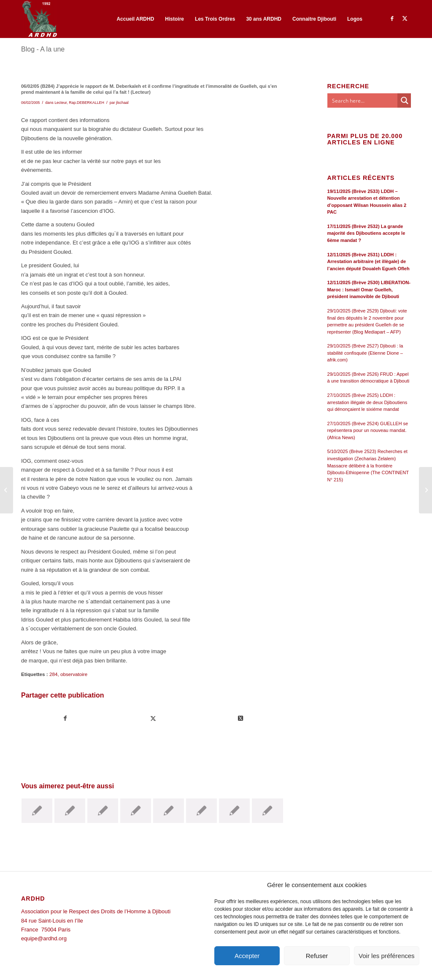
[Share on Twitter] (241, 718)
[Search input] (363, 100)
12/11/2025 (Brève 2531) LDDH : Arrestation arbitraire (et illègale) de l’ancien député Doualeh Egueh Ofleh (369, 262)
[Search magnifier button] (405, 100)
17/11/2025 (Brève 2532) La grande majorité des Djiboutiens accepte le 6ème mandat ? (366, 233)
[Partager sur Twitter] (153, 718)
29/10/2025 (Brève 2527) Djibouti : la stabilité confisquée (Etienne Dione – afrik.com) (365, 353)
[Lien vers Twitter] (405, 19)
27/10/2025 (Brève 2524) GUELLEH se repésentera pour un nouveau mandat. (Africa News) (368, 430)
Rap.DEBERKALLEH (86, 103)
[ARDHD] (39, 19)
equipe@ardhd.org (44, 938)
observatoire (74, 674)
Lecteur (61, 103)
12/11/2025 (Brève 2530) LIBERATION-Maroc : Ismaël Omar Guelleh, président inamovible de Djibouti (369, 289)
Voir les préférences (387, 956)
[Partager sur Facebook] (65, 718)
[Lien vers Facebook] (392, 19)
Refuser (317, 956)
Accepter (247, 956)
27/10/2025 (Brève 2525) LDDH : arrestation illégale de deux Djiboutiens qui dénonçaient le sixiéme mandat (367, 402)
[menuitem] (135, 19)
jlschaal (122, 103)
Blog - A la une (43, 49)
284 (54, 674)
